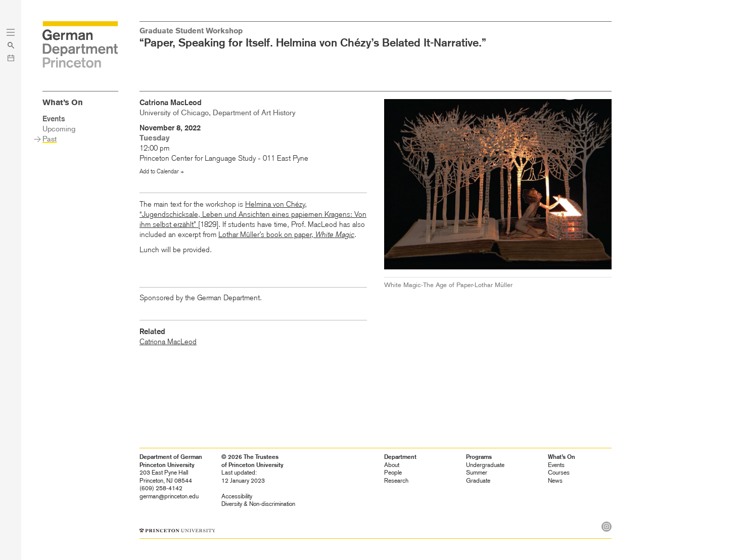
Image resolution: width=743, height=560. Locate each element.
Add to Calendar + (162, 171)
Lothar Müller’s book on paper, (286, 235)
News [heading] (555, 481)
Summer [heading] (477, 473)
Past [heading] (50, 139)
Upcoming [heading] (59, 129)
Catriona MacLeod (168, 342)
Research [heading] (396, 481)
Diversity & (258, 504)
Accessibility (237, 496)
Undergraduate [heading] (485, 465)
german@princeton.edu (169, 496)
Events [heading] (556, 465)
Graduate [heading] (478, 481)
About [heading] (392, 465)
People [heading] (393, 473)
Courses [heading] (559, 473)
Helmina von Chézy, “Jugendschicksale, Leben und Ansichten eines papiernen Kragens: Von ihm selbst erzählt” (253, 214)
